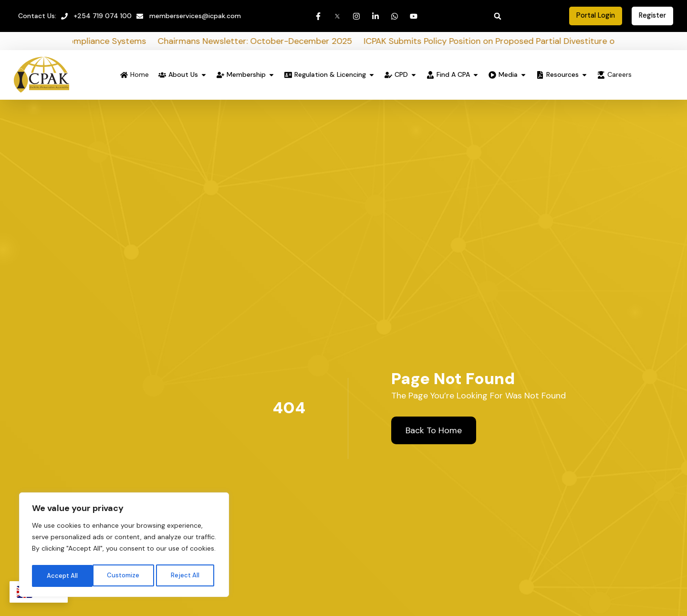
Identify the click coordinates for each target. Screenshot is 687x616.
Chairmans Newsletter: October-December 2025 (278, 42)
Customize (62, 574)
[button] (498, 16)
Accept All (187, 574)
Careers (619, 75)
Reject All (125, 574)
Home (140, 75)
